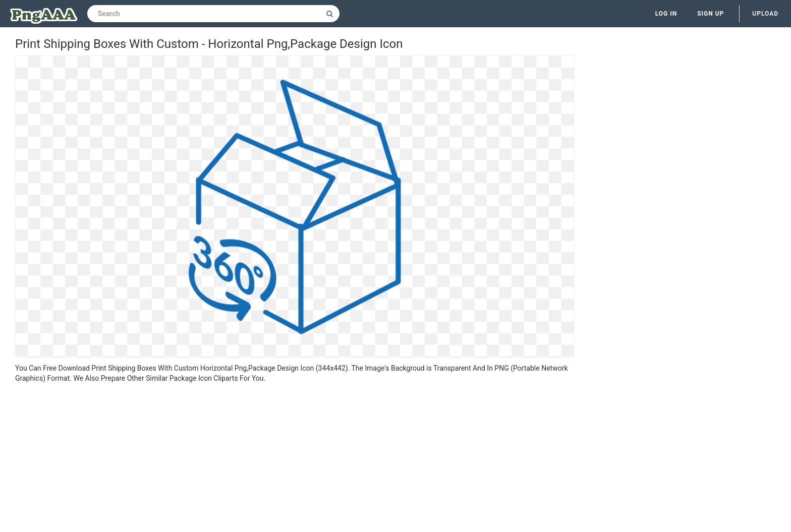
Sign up (711, 14)
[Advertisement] (295, 459)
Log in (666, 14)
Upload (765, 14)
